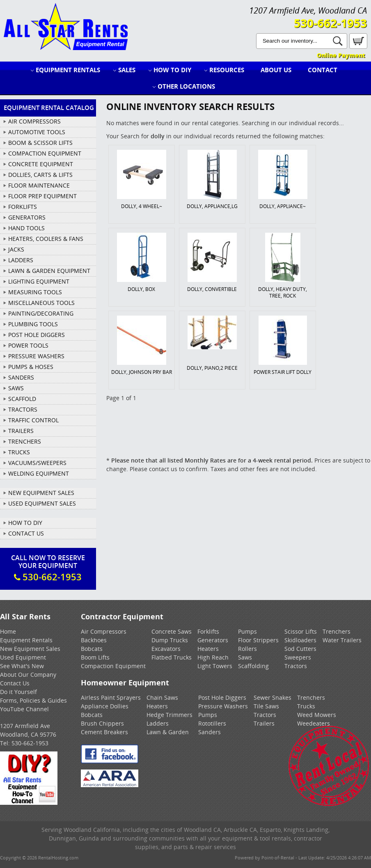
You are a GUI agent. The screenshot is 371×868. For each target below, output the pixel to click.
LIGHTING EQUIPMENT (39, 281)
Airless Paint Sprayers (111, 697)
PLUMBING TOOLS (33, 324)
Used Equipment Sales (42, 503)
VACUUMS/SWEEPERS (37, 463)
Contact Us (26, 533)
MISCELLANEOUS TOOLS (41, 303)
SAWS (16, 388)
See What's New (22, 666)
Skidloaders (300, 640)
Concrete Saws (172, 631)
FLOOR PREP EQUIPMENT (42, 196)
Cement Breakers (104, 732)
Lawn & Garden (168, 732)
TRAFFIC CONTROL (33, 420)
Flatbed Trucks (172, 657)
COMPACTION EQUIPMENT (45, 153)
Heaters (208, 649)
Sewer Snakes (273, 697)
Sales (127, 70)
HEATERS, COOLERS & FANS (46, 239)
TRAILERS (21, 431)
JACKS (16, 249)
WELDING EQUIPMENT (39, 473)
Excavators (166, 649)
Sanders (210, 732)
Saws (245, 657)
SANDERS (21, 377)
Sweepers (298, 657)
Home (8, 631)
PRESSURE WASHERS (36, 356)
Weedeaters (314, 723)
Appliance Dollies (105, 706)
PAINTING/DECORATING (41, 313)
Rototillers (212, 723)
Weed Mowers (317, 715)
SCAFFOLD (22, 399)
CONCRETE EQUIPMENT (41, 164)
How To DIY (25, 523)
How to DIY (172, 70)
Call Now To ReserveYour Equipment (48, 568)
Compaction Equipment (113, 666)
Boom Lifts (95, 657)
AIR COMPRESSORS (34, 121)
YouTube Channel (24, 709)
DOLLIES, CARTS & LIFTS (40, 175)
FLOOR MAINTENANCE (39, 185)
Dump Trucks (170, 640)
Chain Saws (162, 697)
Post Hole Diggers (222, 697)
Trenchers (337, 631)
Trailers (264, 723)
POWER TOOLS (28, 345)
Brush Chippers (102, 723)
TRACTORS (23, 409)
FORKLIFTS (23, 207)
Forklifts (208, 631)
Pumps (247, 631)
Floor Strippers (258, 640)
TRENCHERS (25, 441)
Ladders (158, 723)
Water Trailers (342, 640)
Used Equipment (23, 657)
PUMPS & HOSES (31, 367)
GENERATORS (27, 217)
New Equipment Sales (41, 493)
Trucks (306, 706)
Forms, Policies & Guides (33, 700)
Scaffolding (253, 666)
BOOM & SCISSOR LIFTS (40, 143)
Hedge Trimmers (169, 715)
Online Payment (341, 55)
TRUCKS (19, 452)
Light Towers (215, 666)
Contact (323, 70)
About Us (276, 70)
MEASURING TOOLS (35, 292)
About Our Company (28, 674)
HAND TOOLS (26, 228)
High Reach (213, 657)
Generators (213, 640)
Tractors (296, 666)
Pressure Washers (223, 706)
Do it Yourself (18, 692)
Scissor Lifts (301, 631)
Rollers (247, 649)
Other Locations (186, 86)
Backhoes (94, 640)
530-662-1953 (330, 23)
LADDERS (21, 260)
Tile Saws (266, 706)
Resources (227, 70)
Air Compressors (104, 631)
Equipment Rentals (68, 70)
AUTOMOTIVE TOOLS (37, 132)
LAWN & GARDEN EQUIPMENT (49, 271)
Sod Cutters (300, 649)
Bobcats (92, 649)
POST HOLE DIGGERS (37, 335)
